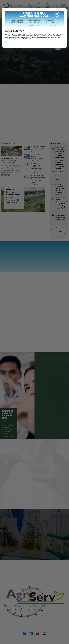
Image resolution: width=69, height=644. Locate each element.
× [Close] (67, 8)
